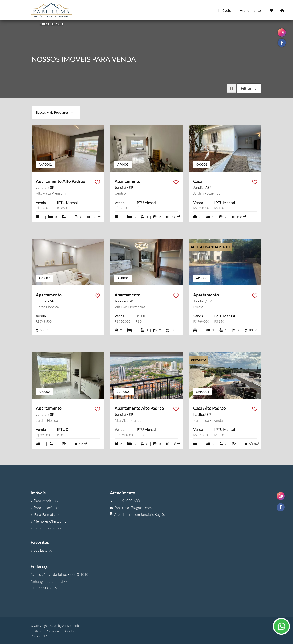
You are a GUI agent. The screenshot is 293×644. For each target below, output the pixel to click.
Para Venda (44, 501)
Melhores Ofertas (49, 521)
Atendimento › (251, 10)
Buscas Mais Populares (55, 112)
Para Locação (46, 508)
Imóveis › (225, 10)
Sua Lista (42, 550)
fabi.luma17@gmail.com (131, 508)
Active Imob (71, 626)
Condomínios (46, 528)
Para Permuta (46, 514)
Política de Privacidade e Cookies (54, 631)
